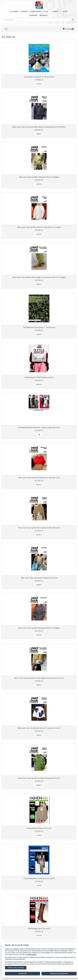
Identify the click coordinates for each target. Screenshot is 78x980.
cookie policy (32, 955)
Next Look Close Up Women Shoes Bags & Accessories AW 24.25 (39, 678)
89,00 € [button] (39, 384)
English (44, 15)
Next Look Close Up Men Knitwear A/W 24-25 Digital (39, 177)
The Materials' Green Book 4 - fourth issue (39, 327)
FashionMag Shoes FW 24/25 (39, 928)
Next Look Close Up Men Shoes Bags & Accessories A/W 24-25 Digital (39, 277)
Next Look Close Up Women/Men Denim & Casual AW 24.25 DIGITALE (39, 127)
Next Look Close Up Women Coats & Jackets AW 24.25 (39, 528)
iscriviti (54, 12)
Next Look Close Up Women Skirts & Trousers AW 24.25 (39, 728)
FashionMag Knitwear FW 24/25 (39, 828)
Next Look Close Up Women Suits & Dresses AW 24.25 (39, 778)
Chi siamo (14, 12)
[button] (39, 435)
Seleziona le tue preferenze (59, 974)
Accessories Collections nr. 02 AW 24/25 (39, 77)
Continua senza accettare (16, 968)
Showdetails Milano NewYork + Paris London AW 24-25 (39, 427)
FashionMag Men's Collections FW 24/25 (39, 878)
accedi (64, 12)
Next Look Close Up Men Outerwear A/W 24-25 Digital (39, 628)
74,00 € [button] (39, 835)
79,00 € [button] (39, 885)
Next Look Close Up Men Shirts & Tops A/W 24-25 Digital (39, 227)
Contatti (24, 12)
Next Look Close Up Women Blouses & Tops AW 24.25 (39, 478)
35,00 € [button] (39, 334)
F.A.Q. (46, 12)
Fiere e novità (35, 12)
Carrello (68, 29)
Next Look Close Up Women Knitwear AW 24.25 (39, 578)
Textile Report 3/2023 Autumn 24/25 (39, 377)
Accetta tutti (22, 974)
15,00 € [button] (39, 84)
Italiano (33, 15)
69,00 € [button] (39, 134)
